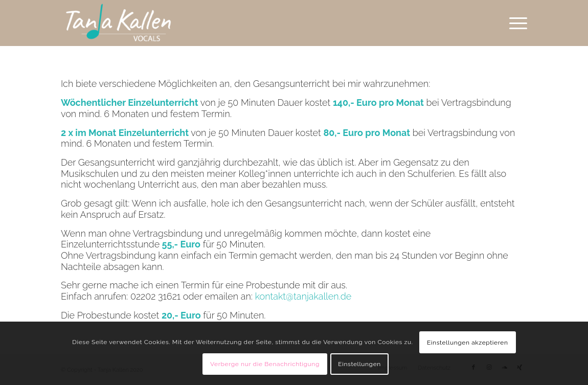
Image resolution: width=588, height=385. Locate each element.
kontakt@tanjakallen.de (303, 296)
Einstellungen (359, 364)
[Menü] (515, 23)
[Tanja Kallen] (118, 23)
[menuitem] (515, 23)
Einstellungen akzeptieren (468, 343)
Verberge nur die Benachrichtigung (265, 364)
